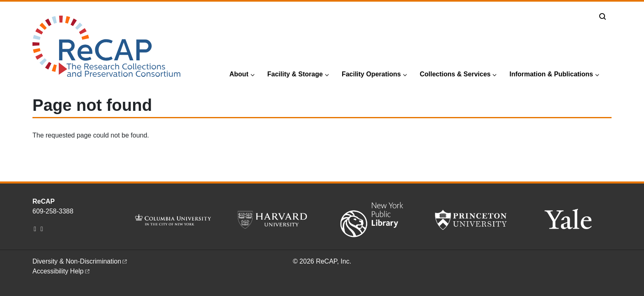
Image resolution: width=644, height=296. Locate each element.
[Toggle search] (603, 16)
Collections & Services (455, 74)
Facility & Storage (295, 74)
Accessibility (62, 271)
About (239, 74)
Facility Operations (371, 74)
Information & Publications (551, 74)
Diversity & (80, 261)
